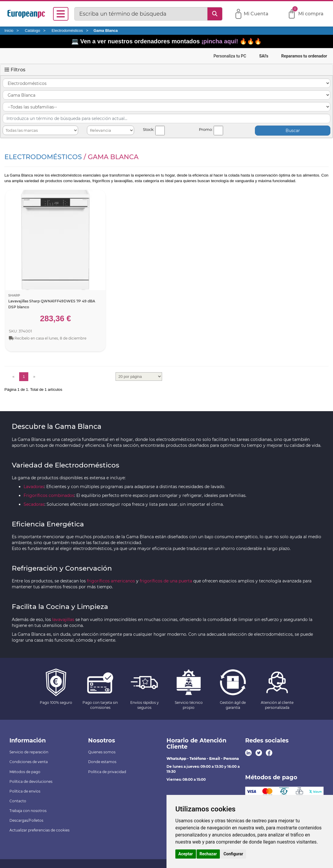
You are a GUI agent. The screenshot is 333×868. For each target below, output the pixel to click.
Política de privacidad (107, 772)
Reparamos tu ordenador (304, 56)
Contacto (18, 801)
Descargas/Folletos (26, 820)
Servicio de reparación (29, 752)
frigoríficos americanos (111, 581)
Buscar (293, 131)
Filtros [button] (15, 70)
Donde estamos (102, 762)
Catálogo (32, 31)
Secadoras (34, 504)
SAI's (264, 56)
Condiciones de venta (29, 762)
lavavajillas (63, 620)
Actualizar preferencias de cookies (39, 830)
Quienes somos (102, 752)
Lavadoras (34, 487)
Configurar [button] (233, 854)
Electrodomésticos (67, 31)
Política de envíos (25, 791)
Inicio (9, 31)
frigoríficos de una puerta (166, 581)
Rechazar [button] (208, 854)
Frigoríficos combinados (49, 495)
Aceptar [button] (186, 854)
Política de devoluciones (31, 781)
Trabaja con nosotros (28, 811)
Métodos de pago (25, 772)
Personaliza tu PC (230, 56)
